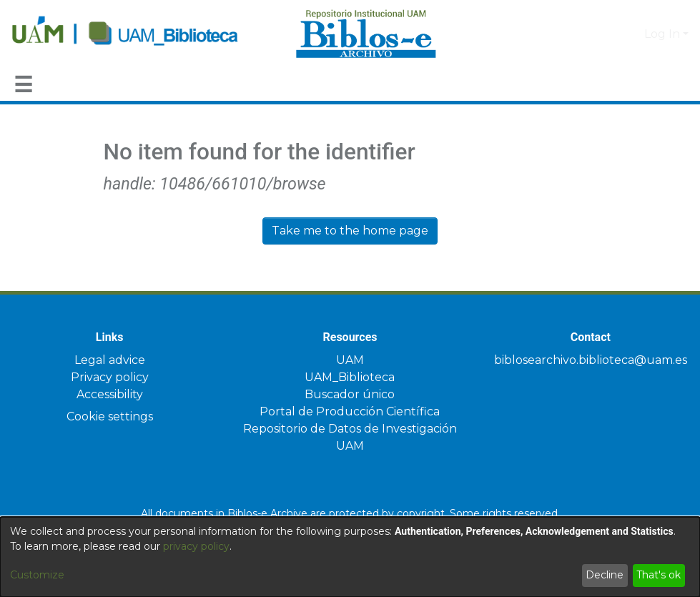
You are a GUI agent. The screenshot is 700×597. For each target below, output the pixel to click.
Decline (605, 575)
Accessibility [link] (110, 394)
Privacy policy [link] (110, 377)
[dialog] (350, 549)
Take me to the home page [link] (350, 231)
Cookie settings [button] (110, 416)
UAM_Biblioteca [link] (350, 377)
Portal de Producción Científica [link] (350, 411)
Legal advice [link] (110, 360)
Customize (37, 575)
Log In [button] (664, 34)
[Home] (146, 34)
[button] (610, 34)
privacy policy (196, 546)
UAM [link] (350, 360)
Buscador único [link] (350, 394)
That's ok (659, 575)
